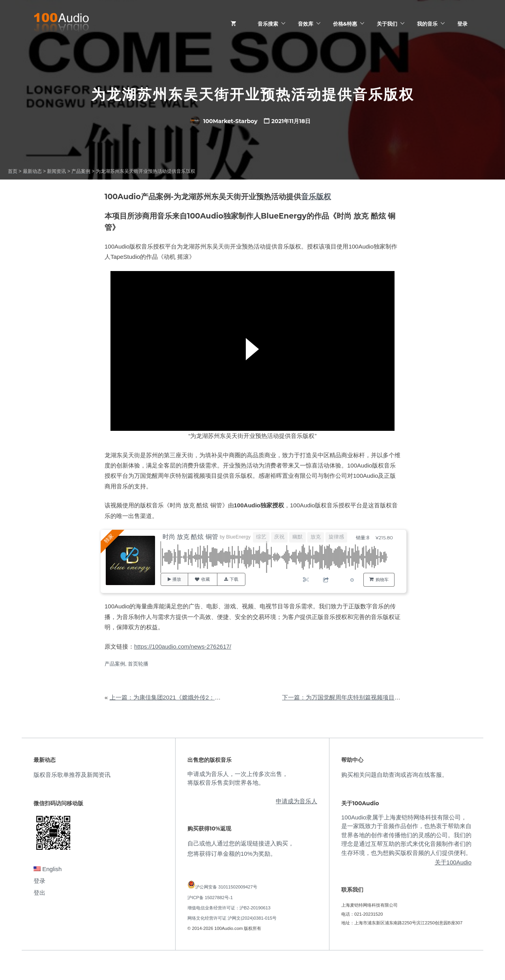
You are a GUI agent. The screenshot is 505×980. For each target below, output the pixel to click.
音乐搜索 (268, 24)
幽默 (297, 537)
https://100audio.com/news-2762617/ (183, 646)
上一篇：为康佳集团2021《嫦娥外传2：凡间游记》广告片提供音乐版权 (204, 697)
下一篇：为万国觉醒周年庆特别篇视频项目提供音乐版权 (356, 697)
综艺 (261, 537)
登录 (462, 24)
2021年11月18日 (291, 121)
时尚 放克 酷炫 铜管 (190, 537)
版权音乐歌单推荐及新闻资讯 (72, 775)
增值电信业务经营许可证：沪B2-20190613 (229, 908)
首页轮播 (138, 664)
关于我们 (387, 24)
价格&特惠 (345, 24)
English (48, 869)
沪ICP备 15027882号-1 (210, 898)
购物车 (382, 580)
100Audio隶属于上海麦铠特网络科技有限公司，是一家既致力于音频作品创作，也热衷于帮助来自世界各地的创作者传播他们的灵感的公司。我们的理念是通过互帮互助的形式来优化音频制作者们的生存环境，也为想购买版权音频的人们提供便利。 (406, 835)
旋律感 (336, 537)
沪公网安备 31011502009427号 (226, 887)
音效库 (306, 24)
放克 (316, 537)
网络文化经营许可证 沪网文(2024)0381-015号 (232, 918)
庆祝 (279, 537)
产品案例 (115, 664)
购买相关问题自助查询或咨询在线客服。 (395, 775)
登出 (39, 893)
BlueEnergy (238, 537)
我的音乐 (427, 24)
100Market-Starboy (224, 121)
